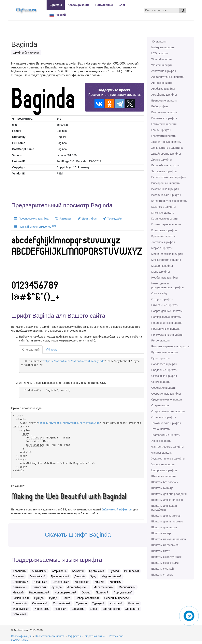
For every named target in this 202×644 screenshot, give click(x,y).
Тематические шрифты (166, 423)
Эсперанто (132, 609)
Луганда (57, 587)
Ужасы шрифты (161, 441)
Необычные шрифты (165, 278)
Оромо (86, 592)
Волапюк (18, 576)
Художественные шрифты (168, 459)
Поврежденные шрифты (167, 311)
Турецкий (98, 603)
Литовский (39, 587)
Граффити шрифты (164, 136)
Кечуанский (82, 582)
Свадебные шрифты (164, 370)
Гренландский (60, 576)
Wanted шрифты (162, 59)
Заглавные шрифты (164, 171)
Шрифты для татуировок (167, 521)
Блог (122, 5)
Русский (58, 15)
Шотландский (111, 609)
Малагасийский (104, 587)
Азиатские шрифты (164, 71)
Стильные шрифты (164, 417)
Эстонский (19, 614)
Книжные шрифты (163, 213)
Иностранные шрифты (166, 183)
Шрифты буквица (162, 488)
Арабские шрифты (163, 89)
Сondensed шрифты (164, 364)
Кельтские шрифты (163, 207)
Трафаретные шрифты (166, 435)
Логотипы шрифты (163, 242)
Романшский (21, 598)
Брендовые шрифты (164, 101)
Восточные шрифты (164, 118)
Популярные (104, 5)
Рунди (53, 598)
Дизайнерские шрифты (166, 154)
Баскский (78, 571)
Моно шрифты (161, 272)
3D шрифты (159, 42)
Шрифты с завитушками (167, 557)
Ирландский (20, 582)
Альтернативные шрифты (168, 77)
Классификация (79, 5)
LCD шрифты (160, 53)
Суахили (81, 603)
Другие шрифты (161, 160)
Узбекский (116, 603)
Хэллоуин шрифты (163, 464)
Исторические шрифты (166, 195)
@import (51, 350)
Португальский (123, 592)
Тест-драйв (112, 219)
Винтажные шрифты (164, 112)
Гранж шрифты (161, 130)
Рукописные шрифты (165, 352)
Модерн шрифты (162, 266)
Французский (21, 609)
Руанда (39, 598)
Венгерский (132, 571)
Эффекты (75, 636)
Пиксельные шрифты (165, 305)
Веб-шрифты (160, 106)
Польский (102, 592)
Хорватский (42, 609)
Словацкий (20, 603)
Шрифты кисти (161, 551)
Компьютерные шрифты (167, 224)
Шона (94, 609)
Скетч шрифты (161, 382)
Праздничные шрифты (166, 329)
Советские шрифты (164, 388)
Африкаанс (59, 571)
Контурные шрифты (164, 230)
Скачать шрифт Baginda (78, 535)
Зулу (93, 576)
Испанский (40, 582)
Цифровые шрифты (164, 470)
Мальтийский (127, 587)
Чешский (60, 609)
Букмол (114, 571)
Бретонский (97, 571)
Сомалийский (62, 603)
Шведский (78, 609)
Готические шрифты (164, 124)
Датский (79, 576)
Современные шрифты (166, 394)
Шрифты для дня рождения (169, 494)
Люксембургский (78, 587)
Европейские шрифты (165, 165)
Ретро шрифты (161, 340)
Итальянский (61, 582)
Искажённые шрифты (165, 189)
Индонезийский (111, 576)
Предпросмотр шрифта (31, 219)
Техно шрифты (161, 429)
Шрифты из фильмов (165, 545)
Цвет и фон (87, 219)
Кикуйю (99, 582)
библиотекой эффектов (117, 509)
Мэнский (18, 592)
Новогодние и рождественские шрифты (167, 285)
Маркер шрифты (162, 248)
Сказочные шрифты (164, 376)
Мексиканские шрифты (166, 260)
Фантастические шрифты (167, 447)
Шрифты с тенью (162, 575)
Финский (133, 603)
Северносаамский (87, 598)
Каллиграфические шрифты (169, 201)
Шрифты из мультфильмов (169, 539)
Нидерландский (39, 592)
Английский (39, 571)
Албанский (20, 571)
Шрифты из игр (161, 533)
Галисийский (37, 576)
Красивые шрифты (163, 236)
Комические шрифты (165, 219)
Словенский (40, 603)
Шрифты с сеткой (163, 569)
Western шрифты (162, 65)
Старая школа (160, 405)
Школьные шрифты (164, 476)
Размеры (63, 219)
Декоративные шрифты (166, 142)
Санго (66, 598)
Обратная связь (95, 636)
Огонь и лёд (159, 293)
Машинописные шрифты (167, 254)
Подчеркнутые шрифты (166, 317)
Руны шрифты (160, 358)
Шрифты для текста (164, 527)
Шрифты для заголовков (167, 500)
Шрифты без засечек (165, 482)
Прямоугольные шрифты (167, 335)
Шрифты (56, 5)
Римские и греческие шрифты (170, 346)
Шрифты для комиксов (166, 516)
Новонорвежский (65, 592)
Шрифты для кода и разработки (164, 508)
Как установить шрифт (50, 636)
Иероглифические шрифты (169, 177)
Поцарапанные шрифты (167, 323)
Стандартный (31, 350)
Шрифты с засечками (165, 563)
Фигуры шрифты (162, 453)
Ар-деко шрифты (162, 83)
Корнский (116, 582)
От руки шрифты (162, 299)
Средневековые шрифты (167, 400)
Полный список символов (35, 226)
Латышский (20, 587)
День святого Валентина (167, 148)
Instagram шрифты (163, 47)
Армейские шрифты (164, 95)
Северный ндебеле (116, 598)
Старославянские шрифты (168, 411)
